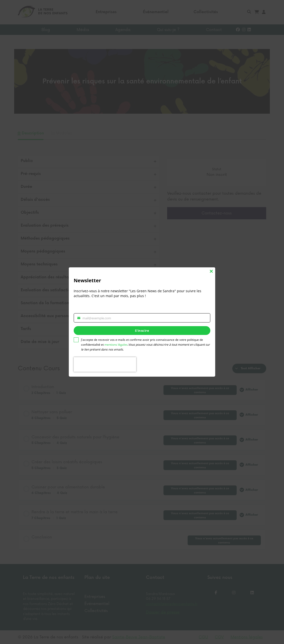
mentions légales (116, 345)
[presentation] (105, 364)
